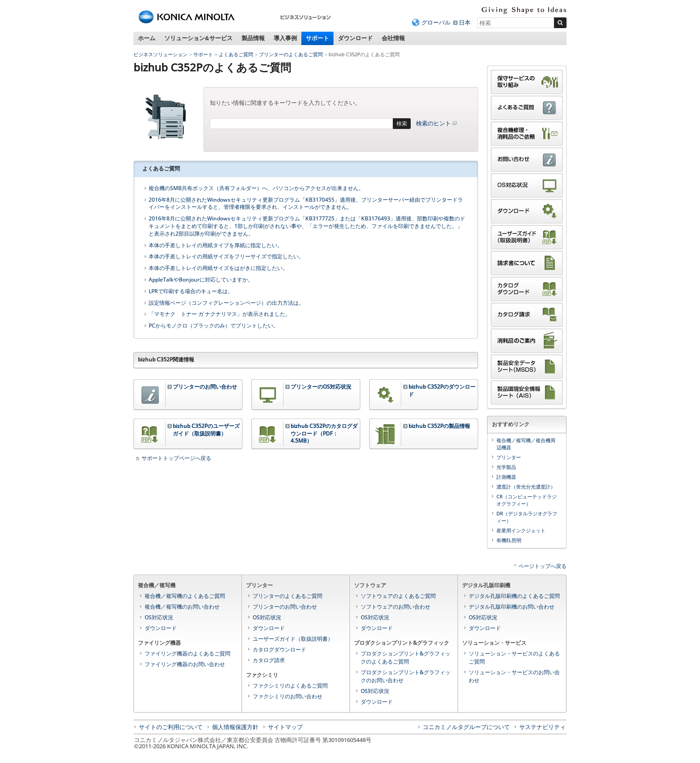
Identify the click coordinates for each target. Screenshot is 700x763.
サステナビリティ (542, 727)
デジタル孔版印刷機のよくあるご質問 (514, 596)
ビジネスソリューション (160, 54)
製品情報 (253, 38)
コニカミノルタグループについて (466, 727)
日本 (465, 22)
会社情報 (393, 38)
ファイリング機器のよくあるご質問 (187, 653)
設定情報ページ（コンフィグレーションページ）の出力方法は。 (226, 303)
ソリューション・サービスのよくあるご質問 (514, 657)
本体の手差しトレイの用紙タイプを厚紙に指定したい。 (216, 245)
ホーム (147, 38)
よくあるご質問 (236, 54)
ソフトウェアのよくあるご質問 (398, 596)
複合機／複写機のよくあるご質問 (185, 596)
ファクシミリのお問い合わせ (287, 696)
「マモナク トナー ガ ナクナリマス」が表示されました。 (220, 314)
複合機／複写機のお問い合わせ (182, 607)
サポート (317, 38)
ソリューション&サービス (198, 38)
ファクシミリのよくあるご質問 (290, 686)
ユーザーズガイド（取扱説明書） (293, 639)
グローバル (436, 22)
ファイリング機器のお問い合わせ (185, 664)
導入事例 (285, 38)
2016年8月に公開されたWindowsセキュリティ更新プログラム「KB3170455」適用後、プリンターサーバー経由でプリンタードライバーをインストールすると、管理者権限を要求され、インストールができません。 (306, 204)
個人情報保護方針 (235, 727)
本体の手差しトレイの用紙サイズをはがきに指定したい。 (218, 268)
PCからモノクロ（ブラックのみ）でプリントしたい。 (214, 326)
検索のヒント (437, 123)
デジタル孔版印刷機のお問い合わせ (512, 607)
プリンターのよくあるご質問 (291, 54)
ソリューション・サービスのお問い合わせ (514, 676)
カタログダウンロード (279, 649)
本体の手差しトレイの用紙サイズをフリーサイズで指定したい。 (226, 257)
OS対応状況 (159, 617)
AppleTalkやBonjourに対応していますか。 (201, 280)
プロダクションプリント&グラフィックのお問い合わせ (406, 676)
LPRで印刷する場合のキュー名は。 (191, 291)
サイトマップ (285, 727)
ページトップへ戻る (542, 566)
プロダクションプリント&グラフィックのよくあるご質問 (406, 657)
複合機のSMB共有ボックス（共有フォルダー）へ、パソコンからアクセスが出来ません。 (256, 188)
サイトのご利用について (171, 727)
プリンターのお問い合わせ (285, 607)
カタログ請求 (269, 660)
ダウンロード (355, 38)
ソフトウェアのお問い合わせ (396, 607)
